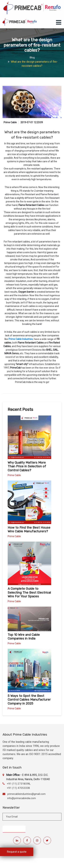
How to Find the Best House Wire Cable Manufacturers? (29, 530)
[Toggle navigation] (59, 21)
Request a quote (17, 852)
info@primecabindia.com (22, 808)
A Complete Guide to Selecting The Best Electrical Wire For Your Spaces (25, 595)
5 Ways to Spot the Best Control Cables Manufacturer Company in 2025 (28, 707)
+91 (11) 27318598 (18, 793)
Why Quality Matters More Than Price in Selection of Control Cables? (27, 467)
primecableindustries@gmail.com (27, 804)
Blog (32, 57)
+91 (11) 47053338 (18, 798)
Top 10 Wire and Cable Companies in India (24, 642)
